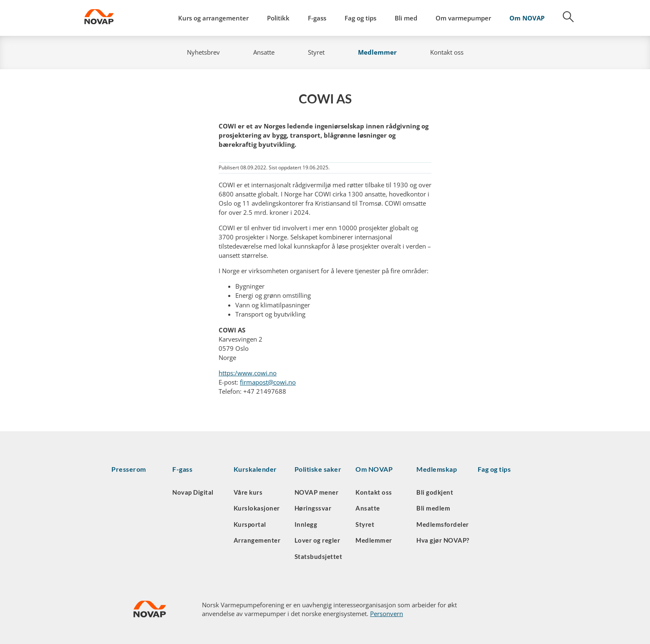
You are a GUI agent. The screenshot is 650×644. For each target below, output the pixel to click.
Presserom (129, 469)
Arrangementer (257, 540)
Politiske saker (318, 469)
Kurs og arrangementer (213, 18)
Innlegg (306, 524)
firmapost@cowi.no (268, 382)
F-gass (317, 18)
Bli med (406, 18)
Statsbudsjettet (319, 556)
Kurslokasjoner (257, 508)
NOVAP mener (317, 492)
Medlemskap (437, 469)
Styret (316, 52)
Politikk (278, 18)
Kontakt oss (447, 52)
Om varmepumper (463, 18)
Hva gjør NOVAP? (443, 540)
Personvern (387, 614)
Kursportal (250, 524)
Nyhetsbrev (203, 52)
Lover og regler (317, 540)
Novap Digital (193, 492)
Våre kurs (248, 492)
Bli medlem (433, 508)
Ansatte (264, 52)
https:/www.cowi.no (248, 373)
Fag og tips (360, 18)
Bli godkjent (435, 492)
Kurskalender (255, 469)
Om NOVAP (527, 18)
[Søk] (564, 20)
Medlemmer (377, 52)
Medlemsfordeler (443, 524)
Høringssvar (313, 508)
